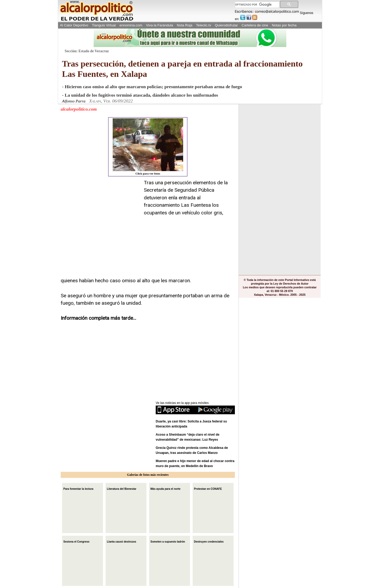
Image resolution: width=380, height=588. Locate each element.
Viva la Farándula (160, 25)
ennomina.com (131, 25)
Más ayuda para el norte (165, 488)
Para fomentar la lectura (78, 488)
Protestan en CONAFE (208, 488)
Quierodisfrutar (226, 25)
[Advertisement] (100, 212)
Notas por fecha (284, 25)
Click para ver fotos (148, 147)
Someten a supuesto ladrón (168, 541)
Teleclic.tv (204, 25)
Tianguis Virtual (104, 25)
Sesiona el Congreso (76, 541)
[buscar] (257, 5)
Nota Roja (185, 25)
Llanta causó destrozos (122, 541)
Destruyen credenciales (209, 541)
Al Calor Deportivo (74, 25)
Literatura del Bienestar (122, 488)
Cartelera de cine (255, 25)
